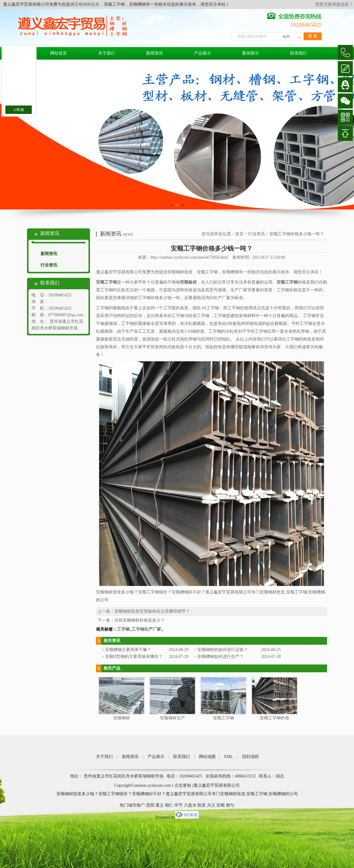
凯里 (202, 805)
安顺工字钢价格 (274, 718)
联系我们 (298, 53)
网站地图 (207, 757)
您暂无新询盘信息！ (334, 4)
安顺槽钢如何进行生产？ (220, 657)
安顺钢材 (121, 718)
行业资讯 (49, 265)
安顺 (220, 805)
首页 (239, 234)
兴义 (211, 805)
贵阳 (150, 805)
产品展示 (202, 53)
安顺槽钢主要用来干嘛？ (128, 650)
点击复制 (183, 785)
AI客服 (19, 110)
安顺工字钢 (223, 718)
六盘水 (190, 805)
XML (228, 757)
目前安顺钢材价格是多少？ (139, 620)
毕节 (178, 805)
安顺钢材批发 (87, 4)
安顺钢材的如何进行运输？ (223, 650)
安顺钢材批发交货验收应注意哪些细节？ (152, 611)
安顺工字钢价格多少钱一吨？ (297, 234)
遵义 (160, 805)
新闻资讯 (154, 53)
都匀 (230, 805)
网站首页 (58, 53)
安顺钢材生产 (172, 718)
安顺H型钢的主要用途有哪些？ (134, 657)
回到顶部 (250, 757)
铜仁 (169, 805)
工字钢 (123, 629)
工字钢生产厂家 (146, 629)
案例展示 (250, 53)
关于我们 (106, 53)
